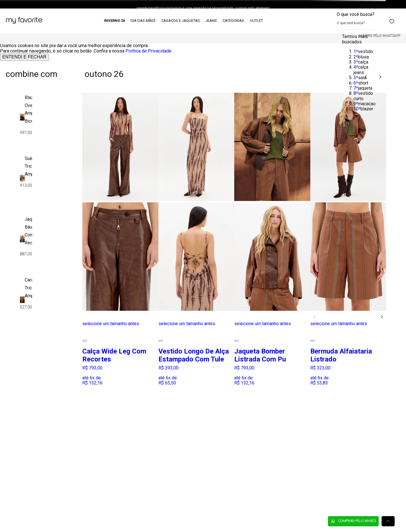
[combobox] (356, 21)
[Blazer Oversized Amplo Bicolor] (26, 118)
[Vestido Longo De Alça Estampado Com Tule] (196, 239)
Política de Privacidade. (149, 51)
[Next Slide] (382, 317)
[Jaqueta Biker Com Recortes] (26, 239)
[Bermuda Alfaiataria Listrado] (348, 239)
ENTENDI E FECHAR (24, 57)
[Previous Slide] (315, 317)
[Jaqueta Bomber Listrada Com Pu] (272, 239)
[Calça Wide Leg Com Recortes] (120, 239)
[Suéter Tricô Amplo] (26, 179)
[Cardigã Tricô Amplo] (26, 300)
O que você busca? (356, 14)
